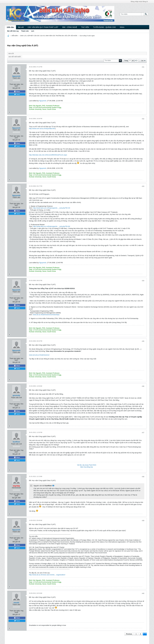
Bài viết (21, 27)
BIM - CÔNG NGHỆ (70, 27)
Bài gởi (11, 54)
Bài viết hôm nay (13, 31)
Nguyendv (16, 76)
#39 (143, 521)
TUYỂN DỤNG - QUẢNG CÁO (104, 27)
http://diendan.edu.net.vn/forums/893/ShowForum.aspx (48, 155)
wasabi (16, 603)
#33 (143, 186)
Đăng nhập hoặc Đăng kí (139, 2)
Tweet (17, 94)
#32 (143, 119)
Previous (129, 634)
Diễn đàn (10, 27)
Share (17, 91)
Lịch (33, 31)
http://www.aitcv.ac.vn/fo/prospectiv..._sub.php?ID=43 (52, 208)
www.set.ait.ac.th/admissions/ (39, 355)
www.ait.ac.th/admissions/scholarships (46, 315)
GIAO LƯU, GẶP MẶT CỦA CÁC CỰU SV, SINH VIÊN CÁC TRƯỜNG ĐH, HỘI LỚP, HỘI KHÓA (49, 36)
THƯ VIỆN (85, 27)
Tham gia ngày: (15, 84)
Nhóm (122, 27)
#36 (143, 386)
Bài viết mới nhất (15, 57)
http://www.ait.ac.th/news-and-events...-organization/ (47, 575)
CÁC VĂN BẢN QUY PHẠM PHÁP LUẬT (43, 27)
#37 (143, 433)
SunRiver (16, 442)
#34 (143, 281)
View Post (53, 486)
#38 (143, 477)
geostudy (16, 395)
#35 (143, 341)
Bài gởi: (15, 88)
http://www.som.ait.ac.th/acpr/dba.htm (42, 128)
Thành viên (25, 31)
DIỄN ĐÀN (15, 36)
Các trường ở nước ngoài (87, 36)
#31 (143, 67)
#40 (143, 593)
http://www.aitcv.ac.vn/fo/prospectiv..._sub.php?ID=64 (52, 226)
